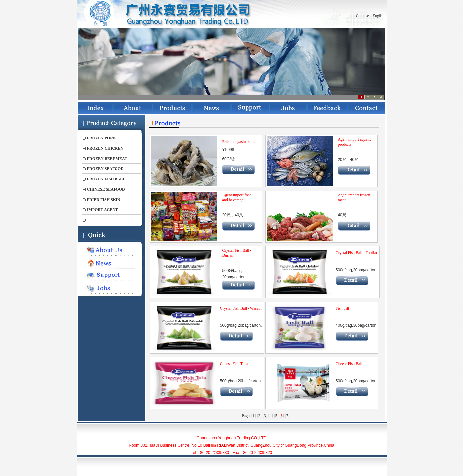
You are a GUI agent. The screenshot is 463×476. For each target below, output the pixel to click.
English (379, 16)
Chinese (363, 16)
